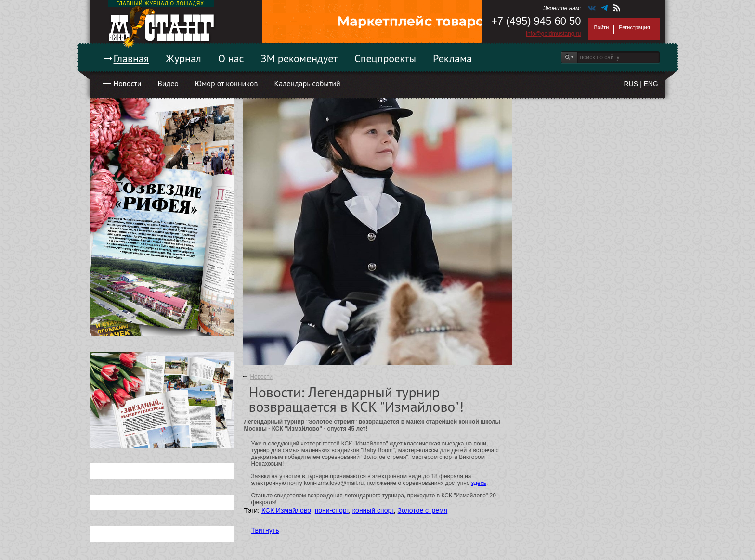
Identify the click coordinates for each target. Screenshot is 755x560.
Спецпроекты (385, 58)
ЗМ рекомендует (299, 58)
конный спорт (373, 510)
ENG (651, 84)
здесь (479, 483)
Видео (168, 83)
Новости (128, 83)
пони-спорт (332, 510)
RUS (631, 84)
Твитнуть (265, 530)
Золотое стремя (423, 510)
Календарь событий (307, 83)
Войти (602, 27)
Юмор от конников (227, 83)
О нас (231, 58)
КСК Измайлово (286, 510)
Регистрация (634, 27)
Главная (131, 58)
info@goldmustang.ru (553, 34)
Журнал (183, 58)
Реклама (452, 58)
